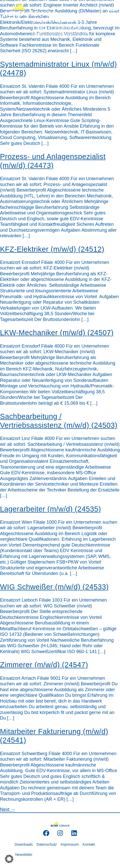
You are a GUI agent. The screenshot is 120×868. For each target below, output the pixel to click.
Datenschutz (47, 844)
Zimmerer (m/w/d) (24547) (44, 665)
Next (8, 809)
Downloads (24, 844)
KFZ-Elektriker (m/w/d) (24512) (52, 249)
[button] (9, 859)
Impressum (70, 844)
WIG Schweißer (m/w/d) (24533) (54, 587)
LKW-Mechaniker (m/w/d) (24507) (57, 333)
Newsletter (24, 855)
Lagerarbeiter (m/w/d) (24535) (50, 509)
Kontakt (89, 844)
